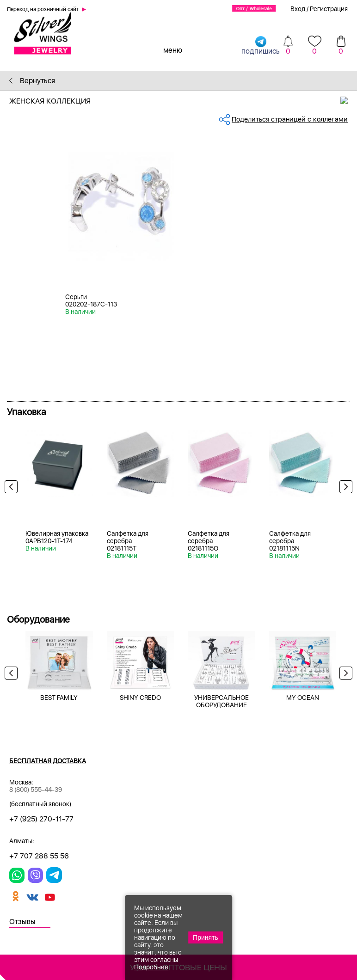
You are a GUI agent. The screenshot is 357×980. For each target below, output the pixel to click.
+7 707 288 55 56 (39, 856)
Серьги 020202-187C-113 (91, 300)
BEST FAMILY (59, 698)
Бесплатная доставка (48, 761)
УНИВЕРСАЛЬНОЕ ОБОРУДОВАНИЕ (222, 701)
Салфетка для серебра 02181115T (128, 541)
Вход (298, 9)
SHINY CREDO (140, 698)
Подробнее (151, 967)
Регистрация (329, 9)
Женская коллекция (183, 101)
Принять (206, 937)
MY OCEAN (303, 698)
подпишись (261, 45)
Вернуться (32, 81)
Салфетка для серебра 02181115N (290, 541)
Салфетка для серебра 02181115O (209, 541)
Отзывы (22, 922)
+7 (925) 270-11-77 (41, 819)
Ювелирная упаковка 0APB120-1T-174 (57, 537)
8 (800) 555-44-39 (36, 790)
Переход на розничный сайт (43, 9)
